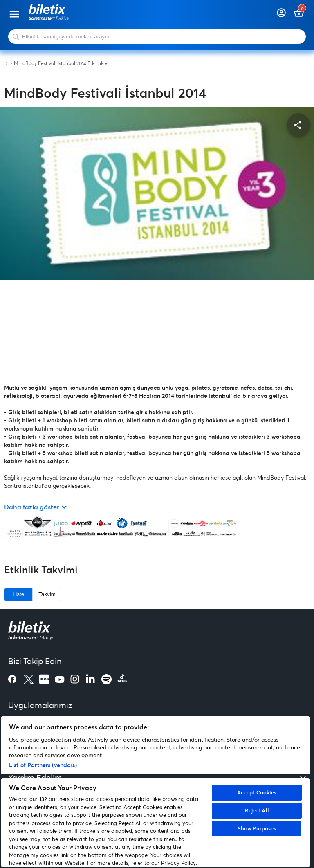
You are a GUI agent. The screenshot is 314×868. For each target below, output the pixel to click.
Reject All (257, 810)
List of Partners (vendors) (43, 765)
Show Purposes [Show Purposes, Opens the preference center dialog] (257, 828)
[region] (155, 792)
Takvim (47, 594)
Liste (18, 594)
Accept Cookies (257, 792)
